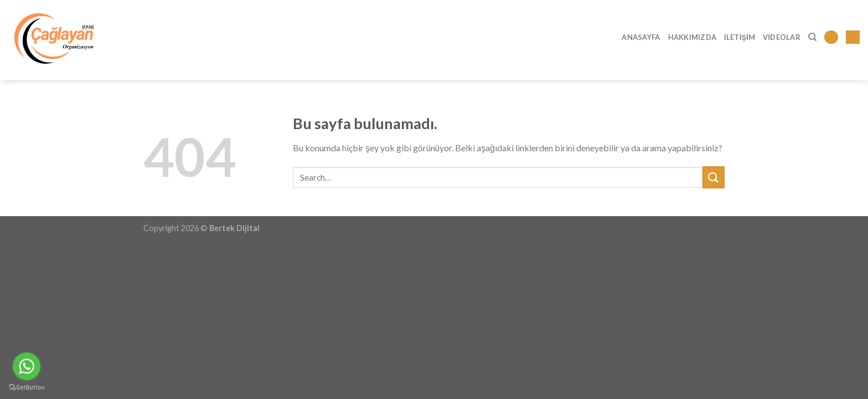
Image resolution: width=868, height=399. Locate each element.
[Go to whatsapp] (27, 366)
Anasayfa (641, 37)
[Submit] (714, 177)
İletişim (740, 37)
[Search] (812, 37)
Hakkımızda (693, 37)
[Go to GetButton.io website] (27, 388)
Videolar (782, 37)
